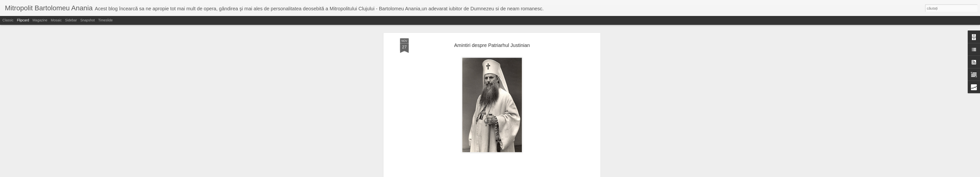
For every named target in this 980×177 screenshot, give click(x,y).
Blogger (512, 174)
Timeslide (105, 20)
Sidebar (71, 20)
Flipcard (23, 20)
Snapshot (88, 20)
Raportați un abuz (529, 174)
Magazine (40, 20)
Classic (8, 20)
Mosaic (56, 20)
